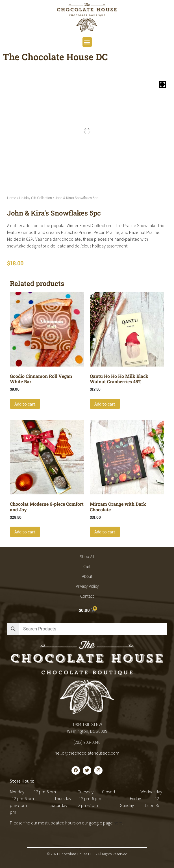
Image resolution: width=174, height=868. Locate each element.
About (87, 576)
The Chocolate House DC (55, 57)
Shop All (87, 556)
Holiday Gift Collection (36, 198)
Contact (87, 596)
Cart (87, 566)
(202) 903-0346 (87, 742)
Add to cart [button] (25, 404)
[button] (87, 42)
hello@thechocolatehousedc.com (87, 753)
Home (12, 198)
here (118, 823)
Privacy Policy (87, 586)
